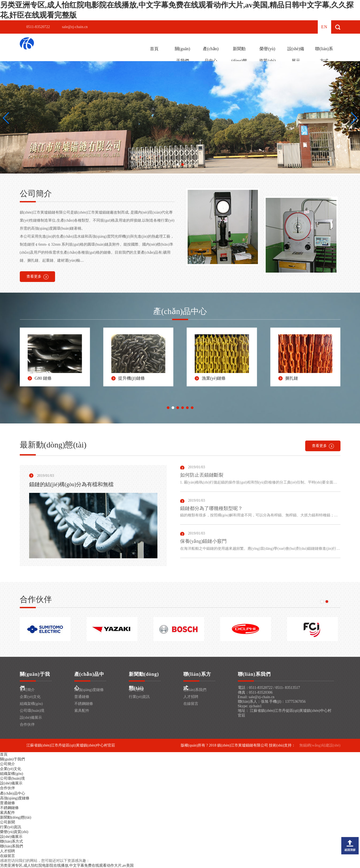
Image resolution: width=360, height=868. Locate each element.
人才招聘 (191, 697)
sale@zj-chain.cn (75, 27)
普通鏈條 (82, 697)
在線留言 (191, 704)
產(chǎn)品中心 (211, 55)
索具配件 (82, 711)
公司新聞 (7, 822)
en (324, 27)
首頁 (154, 49)
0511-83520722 (38, 27)
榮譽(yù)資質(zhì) (267, 55)
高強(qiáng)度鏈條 (89, 690)
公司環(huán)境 (32, 711)
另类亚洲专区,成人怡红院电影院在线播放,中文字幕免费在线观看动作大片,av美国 (67, 865)
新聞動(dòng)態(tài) (239, 61)
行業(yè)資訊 (139, 697)
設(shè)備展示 (296, 55)
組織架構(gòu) (31, 704)
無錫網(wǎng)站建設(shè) (320, 745)
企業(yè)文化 (30, 697)
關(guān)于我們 (183, 55)
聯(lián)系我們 (195, 690)
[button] (178, 164)
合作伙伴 (27, 724)
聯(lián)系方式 (324, 55)
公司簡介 (27, 690)
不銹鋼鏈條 (84, 704)
